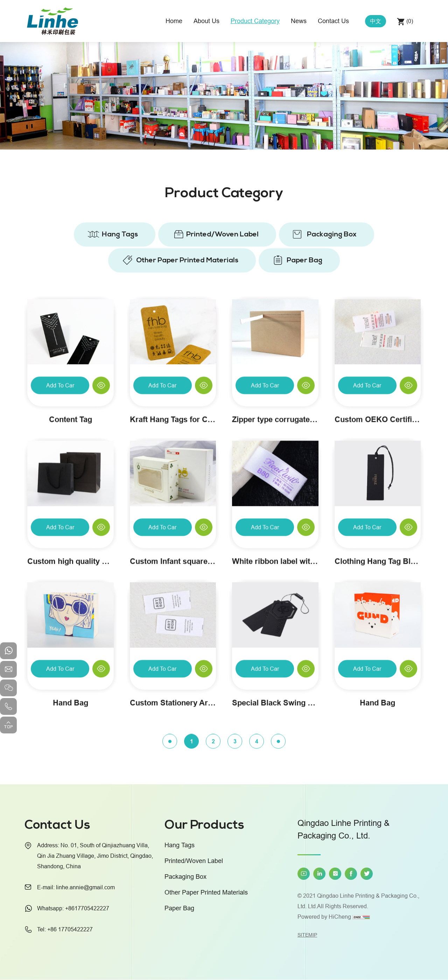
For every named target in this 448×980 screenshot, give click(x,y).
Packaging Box (332, 234)
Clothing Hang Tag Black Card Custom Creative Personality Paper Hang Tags (378, 649)
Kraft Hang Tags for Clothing (173, 508)
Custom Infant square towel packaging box (173, 649)
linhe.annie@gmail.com (85, 887)
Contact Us (333, 21)
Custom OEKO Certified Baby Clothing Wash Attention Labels (378, 508)
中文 (376, 21)
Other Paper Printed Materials (187, 260)
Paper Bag (304, 260)
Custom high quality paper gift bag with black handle (71, 649)
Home (174, 21)
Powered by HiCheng (324, 917)
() (409, 21)
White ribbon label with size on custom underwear (275, 649)
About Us (206, 21)
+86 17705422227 (70, 929)
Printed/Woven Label (222, 234)
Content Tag (71, 508)
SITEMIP (307, 935)
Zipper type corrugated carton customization (275, 508)
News (299, 21)
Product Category (255, 21)
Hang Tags (120, 234)
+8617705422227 (87, 908)
